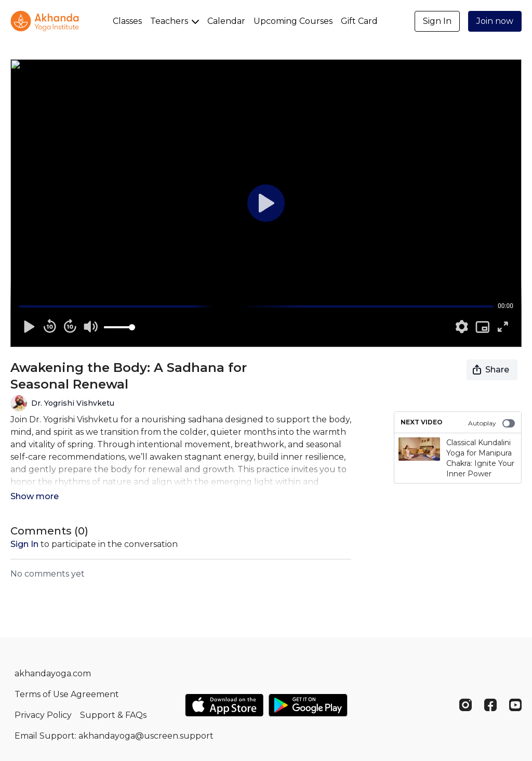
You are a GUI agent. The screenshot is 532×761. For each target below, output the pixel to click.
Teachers (175, 21)
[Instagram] (465, 705)
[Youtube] (515, 705)
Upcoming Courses (293, 21)
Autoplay (491, 423)
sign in (24, 544)
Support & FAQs (113, 715)
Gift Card (359, 21)
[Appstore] (224, 705)
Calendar (226, 21)
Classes (127, 21)
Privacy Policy (43, 715)
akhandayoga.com (53, 673)
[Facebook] (490, 705)
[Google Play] (308, 705)
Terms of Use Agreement (67, 694)
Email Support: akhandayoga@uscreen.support (114, 736)
